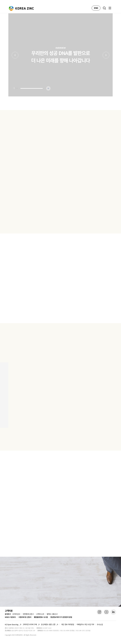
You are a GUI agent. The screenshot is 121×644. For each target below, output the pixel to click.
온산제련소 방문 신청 (48, 624)
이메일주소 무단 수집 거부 (85, 624)
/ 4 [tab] (16, 88)
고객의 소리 (40, 614)
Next (106, 55)
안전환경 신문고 (28, 614)
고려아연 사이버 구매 (30, 624)
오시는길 (100, 624)
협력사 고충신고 (52, 614)
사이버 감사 (16, 614)
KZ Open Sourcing (12, 624)
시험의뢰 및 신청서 (25, 617)
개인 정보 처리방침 (68, 624)
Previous (15, 55)
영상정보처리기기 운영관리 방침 (61, 617)
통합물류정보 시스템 (41, 617)
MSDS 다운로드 (10, 617)
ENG (96, 8)
